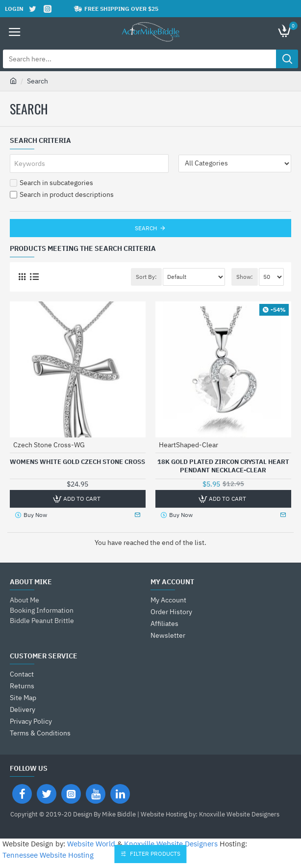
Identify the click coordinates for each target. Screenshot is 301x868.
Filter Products (156, 854)
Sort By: (146, 277)
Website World (91, 844)
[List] (34, 277)
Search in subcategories (51, 183)
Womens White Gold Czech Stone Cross (77, 462)
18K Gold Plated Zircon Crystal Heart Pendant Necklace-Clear (223, 466)
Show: (245, 277)
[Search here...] (287, 59)
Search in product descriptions (62, 194)
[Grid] (22, 277)
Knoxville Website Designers (171, 844)
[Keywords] (89, 163)
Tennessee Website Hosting (48, 855)
